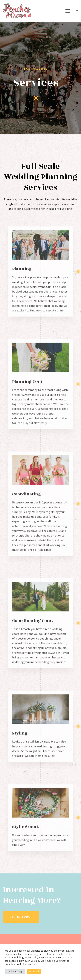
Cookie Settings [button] (15, 971)
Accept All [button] (34, 971)
